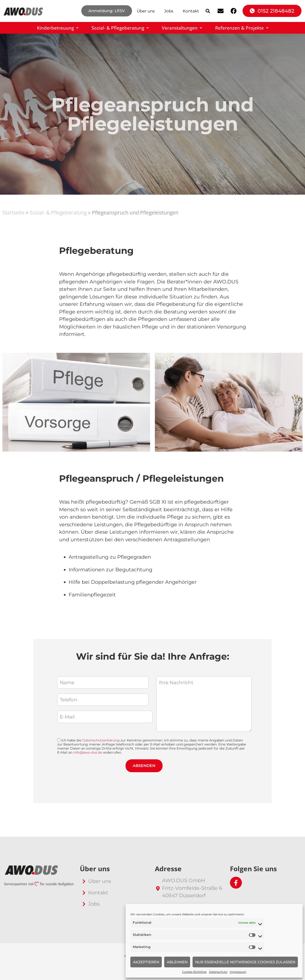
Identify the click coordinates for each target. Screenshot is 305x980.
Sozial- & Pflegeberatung (120, 28)
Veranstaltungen (182, 28)
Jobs (169, 11)
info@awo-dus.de (88, 752)
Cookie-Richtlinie (194, 972)
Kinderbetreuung (58, 28)
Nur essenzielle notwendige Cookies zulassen (245, 962)
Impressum (238, 972)
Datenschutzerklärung (101, 740)
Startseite (13, 213)
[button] (208, 11)
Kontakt (191, 11)
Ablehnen (177, 962)
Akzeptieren (146, 962)
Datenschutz (218, 972)
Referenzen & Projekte (242, 28)
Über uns (146, 11)
